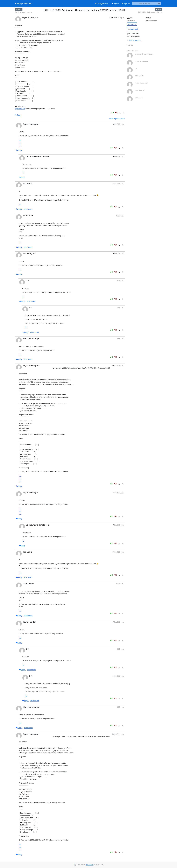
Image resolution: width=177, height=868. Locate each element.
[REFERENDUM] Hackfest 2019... (150, 12)
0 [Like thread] (112, 113)
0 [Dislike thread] (117, 113)
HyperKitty (89, 865)
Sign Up (126, 3)
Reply (18, 115)
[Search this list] (145, 4)
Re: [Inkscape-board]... (24, 12)
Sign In (115, 3)
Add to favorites (134, 40)
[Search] (159, 4)
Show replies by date (117, 118)
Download (133, 29)
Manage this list (102, 3)
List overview (132, 24)
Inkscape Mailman (24, 4)
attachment (28, 209)
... (20, 140)
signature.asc (20, 109)
